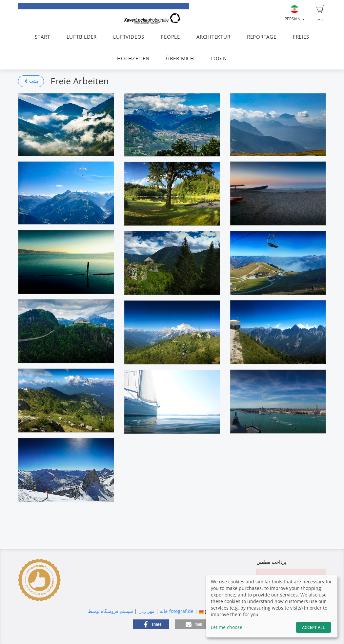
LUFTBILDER (82, 37)
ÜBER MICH (180, 59)
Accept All (314, 627)
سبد (320, 13)
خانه (164, 611)
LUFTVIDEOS (129, 37)
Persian (295, 13)
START (42, 37)
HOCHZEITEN (133, 59)
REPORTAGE (262, 37)
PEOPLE (170, 37)
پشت (31, 81)
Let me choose (227, 627)
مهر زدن (146, 611)
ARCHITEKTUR (213, 37)
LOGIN (219, 59)
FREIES (301, 37)
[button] (151, 624)
